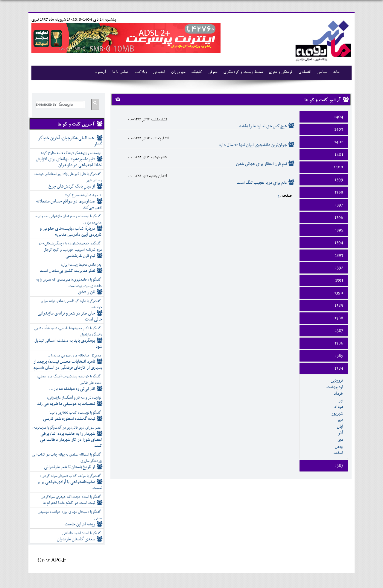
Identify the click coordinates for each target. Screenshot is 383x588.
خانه (336, 72)
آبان (340, 427)
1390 (339, 293)
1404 (339, 117)
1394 (339, 243)
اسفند (338, 453)
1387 (339, 331)
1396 (339, 217)
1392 (339, 268)
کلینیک (197, 72)
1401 (339, 155)
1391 (339, 280)
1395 (339, 230)
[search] (60, 105)
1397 (339, 205)
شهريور (337, 413)
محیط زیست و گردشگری (243, 72)
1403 (339, 129)
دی (340, 440)
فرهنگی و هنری (281, 72)
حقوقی (213, 72)
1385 (339, 356)
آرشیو (101, 72)
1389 (339, 306)
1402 (339, 142)
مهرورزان (178, 72)
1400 (338, 167)
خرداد (338, 394)
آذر (341, 433)
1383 (339, 466)
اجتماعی (159, 72)
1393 (339, 255)
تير (341, 400)
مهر (340, 420)
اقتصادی (305, 72)
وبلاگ (141, 72)
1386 (339, 343)
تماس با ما (120, 72)
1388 (339, 318)
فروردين (337, 380)
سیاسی (322, 72)
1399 (339, 180)
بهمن (339, 446)
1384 (339, 368)
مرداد (339, 407)
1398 (339, 192)
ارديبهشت (335, 387)
